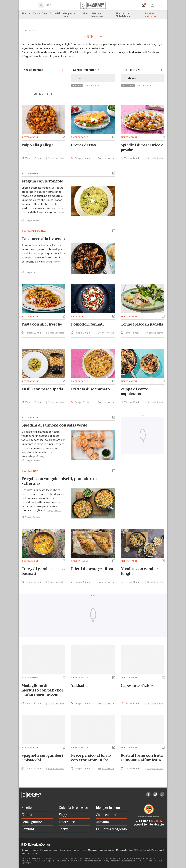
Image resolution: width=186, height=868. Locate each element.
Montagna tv (122, 850)
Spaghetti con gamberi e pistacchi (42, 758)
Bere (45, 13)
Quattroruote (65, 850)
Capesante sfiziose (138, 686)
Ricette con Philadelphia (123, 15)
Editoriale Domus (107, 850)
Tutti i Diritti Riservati (92, 861)
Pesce (77, 86)
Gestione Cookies (144, 861)
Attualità (55, 13)
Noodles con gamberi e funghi (142, 571)
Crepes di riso (83, 145)
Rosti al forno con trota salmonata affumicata (142, 758)
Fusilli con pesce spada (42, 389)
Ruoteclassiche (80, 850)
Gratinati (128, 86)
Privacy (106, 861)
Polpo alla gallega (38, 145)
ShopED (36, 854)
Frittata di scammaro (90, 389)
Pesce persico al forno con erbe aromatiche (91, 758)
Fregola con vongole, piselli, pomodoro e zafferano (59, 481)
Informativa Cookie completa (123, 861)
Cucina (36, 13)
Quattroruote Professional (151, 850)
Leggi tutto (53, 262)
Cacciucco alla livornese (44, 239)
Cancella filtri (92, 86)
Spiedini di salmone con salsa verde (54, 425)
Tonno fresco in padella (142, 324)
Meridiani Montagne (49, 850)
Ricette (26, 13)
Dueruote (34, 850)
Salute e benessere (97, 15)
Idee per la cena (69, 15)
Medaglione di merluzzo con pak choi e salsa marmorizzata (42, 690)
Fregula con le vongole (42, 181)
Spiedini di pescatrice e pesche (142, 147)
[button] (64, 137)
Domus (25, 850)
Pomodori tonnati (87, 324)
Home (24, 30)
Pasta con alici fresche (42, 324)
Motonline (93, 850)
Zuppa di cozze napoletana (134, 391)
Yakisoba (79, 686)
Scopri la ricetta (56, 158)
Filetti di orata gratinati (93, 569)
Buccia (156, 821)
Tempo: (33, 158)
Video (86, 13)
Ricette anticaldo (150, 15)
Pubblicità (26, 854)
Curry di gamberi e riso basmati (43, 571)
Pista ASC (134, 850)
